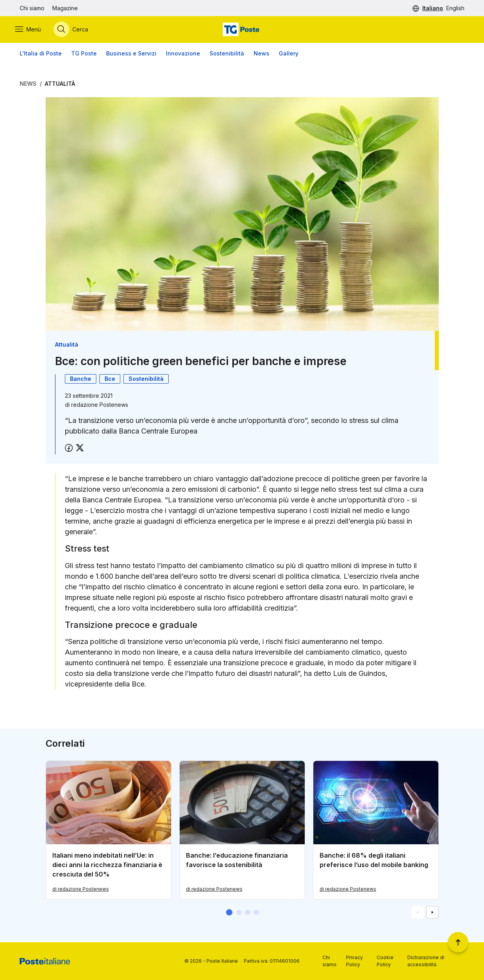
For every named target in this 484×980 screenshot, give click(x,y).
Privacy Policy (354, 961)
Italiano (433, 8)
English (455, 8)
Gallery (289, 55)
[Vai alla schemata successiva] (432, 914)
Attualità (60, 85)
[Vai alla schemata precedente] (418, 914)
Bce (110, 380)
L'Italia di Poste (41, 55)
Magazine (65, 8)
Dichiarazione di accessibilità (426, 961)
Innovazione (183, 55)
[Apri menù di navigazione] (33, 30)
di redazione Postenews (81, 890)
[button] (229, 914)
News (261, 55)
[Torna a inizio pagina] (458, 942)
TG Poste (84, 55)
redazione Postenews (100, 406)
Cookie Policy (385, 961)
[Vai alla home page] (242, 30)
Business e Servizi (131, 55)
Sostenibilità (227, 55)
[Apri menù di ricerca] (75, 30)
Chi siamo (32, 8)
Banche (81, 380)
